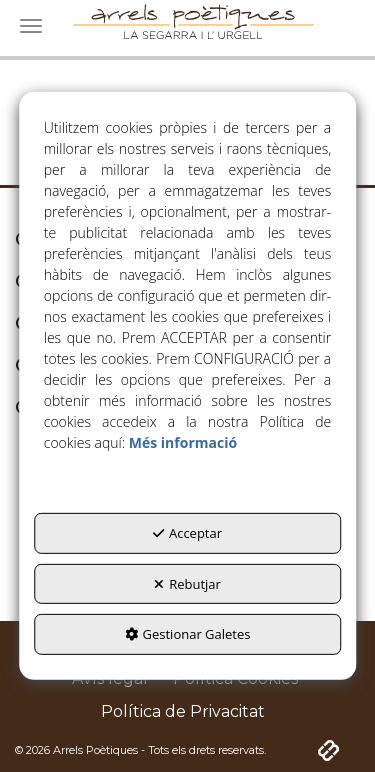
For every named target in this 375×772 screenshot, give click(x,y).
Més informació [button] (183, 442)
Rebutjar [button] (187, 584)
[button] (183, 712)
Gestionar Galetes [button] (188, 634)
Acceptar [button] (187, 533)
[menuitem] (183, 712)
